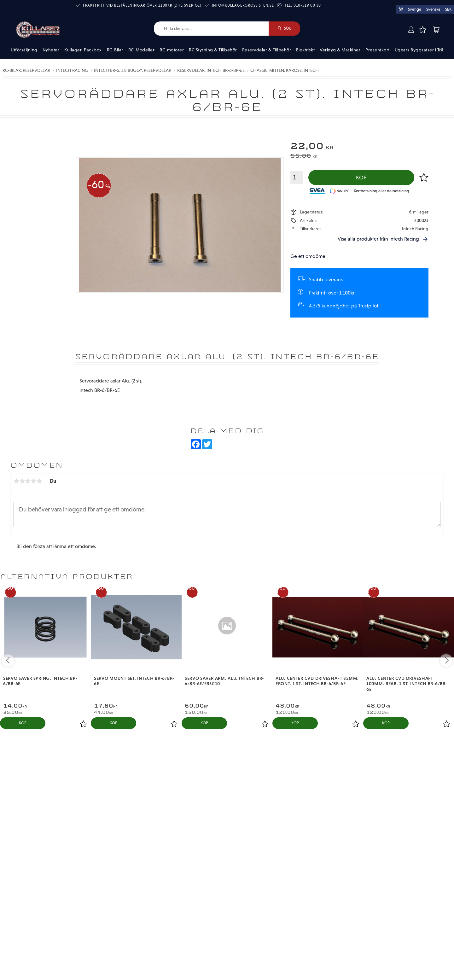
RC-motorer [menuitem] (172, 50)
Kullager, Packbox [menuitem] (83, 50)
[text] (359, 147)
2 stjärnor (22, 481)
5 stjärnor (39, 481)
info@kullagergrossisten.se (243, 5)
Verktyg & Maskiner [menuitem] (340, 50)
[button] (423, 30)
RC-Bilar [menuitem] (115, 50)
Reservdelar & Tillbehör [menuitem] (267, 50)
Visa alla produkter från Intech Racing (378, 239)
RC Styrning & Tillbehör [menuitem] (213, 50)
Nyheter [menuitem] (51, 50)
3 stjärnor (28, 481)
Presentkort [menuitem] (378, 50)
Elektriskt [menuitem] (305, 50)
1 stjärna (16, 481)
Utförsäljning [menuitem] (24, 50)
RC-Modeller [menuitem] (142, 50)
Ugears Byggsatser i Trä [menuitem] (419, 50)
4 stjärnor (33, 481)
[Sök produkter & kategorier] (211, 29)
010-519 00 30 (307, 5)
